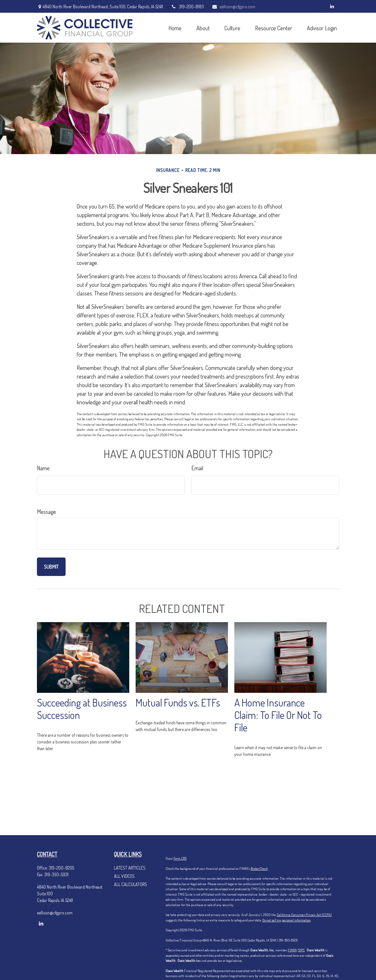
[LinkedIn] (332, 6)
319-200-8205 (61, 868)
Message (46, 512)
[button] (175, 28)
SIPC (302, 950)
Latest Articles (130, 868)
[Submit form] (51, 567)
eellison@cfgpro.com (234, 7)
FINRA (292, 950)
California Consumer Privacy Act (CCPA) (304, 915)
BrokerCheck (259, 869)
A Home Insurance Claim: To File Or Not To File (278, 715)
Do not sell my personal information (287, 920)
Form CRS (180, 858)
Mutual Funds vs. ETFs (178, 703)
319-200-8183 (187, 7)
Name (43, 468)
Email (197, 468)
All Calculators (131, 884)
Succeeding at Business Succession (82, 709)
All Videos (124, 876)
